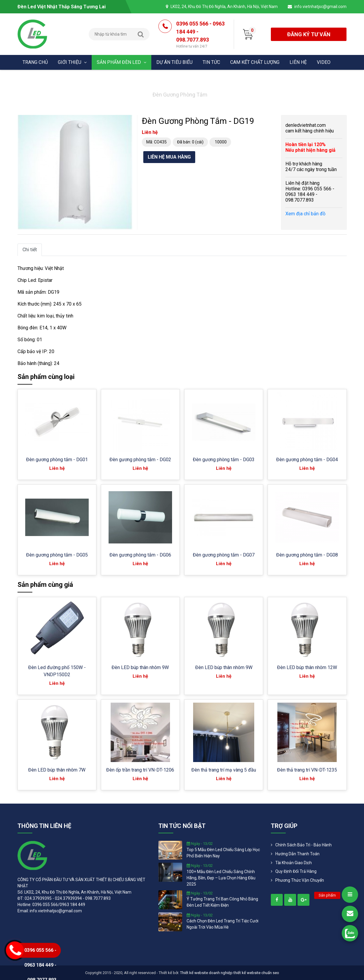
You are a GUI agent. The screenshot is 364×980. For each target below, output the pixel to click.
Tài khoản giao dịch (294, 863)
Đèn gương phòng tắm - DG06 (140, 555)
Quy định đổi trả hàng (296, 871)
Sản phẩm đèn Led (121, 62)
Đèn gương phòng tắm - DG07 (224, 555)
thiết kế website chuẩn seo (256, 973)
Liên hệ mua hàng (169, 157)
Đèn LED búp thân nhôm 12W (307, 667)
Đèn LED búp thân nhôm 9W (140, 667)
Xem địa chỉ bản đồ (305, 214)
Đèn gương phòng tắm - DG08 (307, 555)
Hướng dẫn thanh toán (297, 854)
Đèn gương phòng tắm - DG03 (224, 460)
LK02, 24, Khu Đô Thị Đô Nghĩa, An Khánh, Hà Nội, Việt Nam (224, 7)
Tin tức (211, 62)
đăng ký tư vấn (309, 34)
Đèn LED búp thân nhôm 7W (57, 770)
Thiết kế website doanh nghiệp (206, 973)
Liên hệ (298, 62)
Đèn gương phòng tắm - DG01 (57, 460)
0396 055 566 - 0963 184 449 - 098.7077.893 (201, 35)
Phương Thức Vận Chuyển (300, 880)
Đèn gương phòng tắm (180, 95)
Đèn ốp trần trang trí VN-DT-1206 (140, 770)
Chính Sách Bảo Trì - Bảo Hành (303, 845)
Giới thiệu (72, 62)
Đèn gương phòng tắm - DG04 (307, 460)
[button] (127, 120)
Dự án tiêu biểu (174, 62)
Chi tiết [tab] (30, 250)
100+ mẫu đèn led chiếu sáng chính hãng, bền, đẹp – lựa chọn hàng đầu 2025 (221, 878)
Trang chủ (35, 62)
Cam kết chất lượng (255, 62)
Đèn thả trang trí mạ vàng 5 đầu (224, 770)
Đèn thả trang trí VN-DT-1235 (307, 770)
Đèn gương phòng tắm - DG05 (57, 555)
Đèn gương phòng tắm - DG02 (140, 460)
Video (324, 62)
